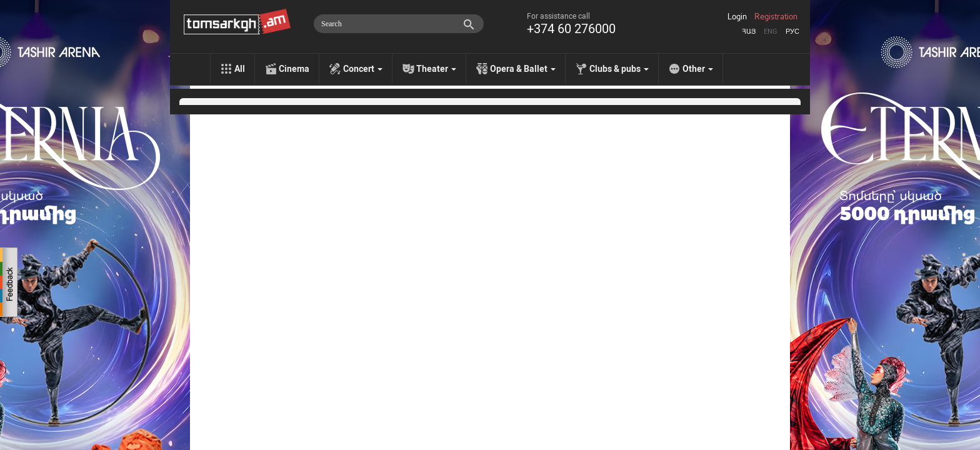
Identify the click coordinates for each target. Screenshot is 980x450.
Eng (771, 32)
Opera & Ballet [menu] (523, 69)
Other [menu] (698, 69)
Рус (792, 32)
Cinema (294, 69)
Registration (776, 17)
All (240, 69)
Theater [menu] (436, 69)
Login (737, 17)
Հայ (749, 32)
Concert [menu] (363, 69)
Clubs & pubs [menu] (619, 69)
